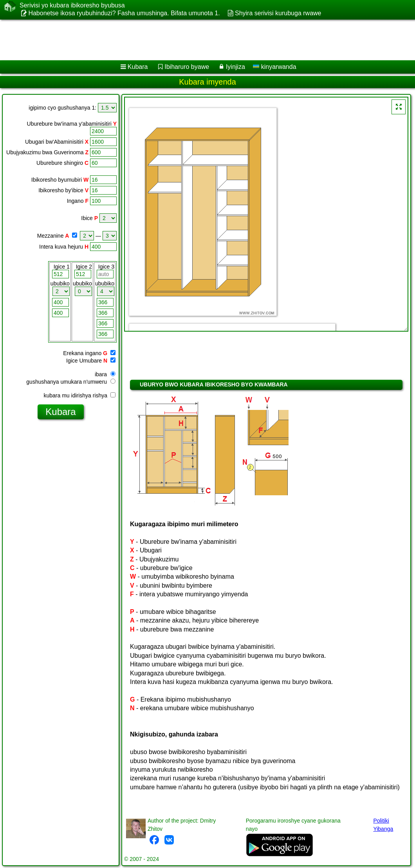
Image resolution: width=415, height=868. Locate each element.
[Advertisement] (200, 40)
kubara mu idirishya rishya (79, 395)
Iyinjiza (235, 67)
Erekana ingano (82, 353)
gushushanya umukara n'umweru (71, 382)
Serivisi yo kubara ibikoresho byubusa (72, 5)
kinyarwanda (274, 67)
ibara (105, 374)
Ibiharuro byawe (187, 67)
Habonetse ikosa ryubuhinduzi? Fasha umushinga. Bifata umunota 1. (124, 13)
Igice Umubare (84, 361)
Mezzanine (51, 236)
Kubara (138, 67)
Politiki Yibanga (383, 825)
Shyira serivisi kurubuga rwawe (278, 13)
